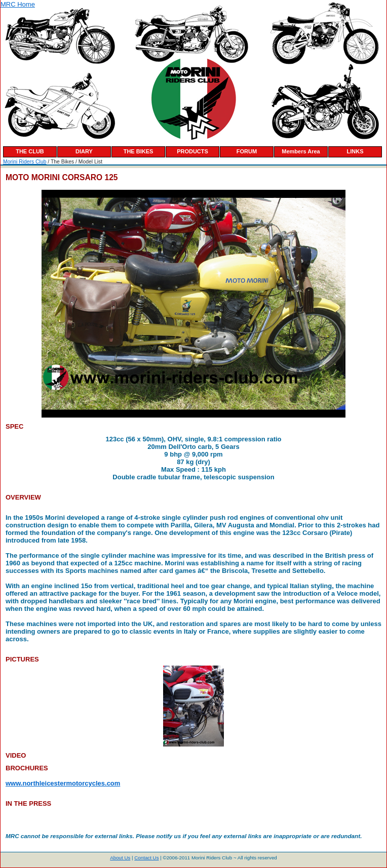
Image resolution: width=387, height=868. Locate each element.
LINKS (355, 151)
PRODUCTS (192, 151)
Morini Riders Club (25, 162)
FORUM (247, 151)
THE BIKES (139, 151)
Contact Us (146, 858)
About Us (120, 858)
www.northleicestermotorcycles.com (63, 783)
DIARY (84, 151)
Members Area (301, 151)
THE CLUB (30, 151)
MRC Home (18, 4)
